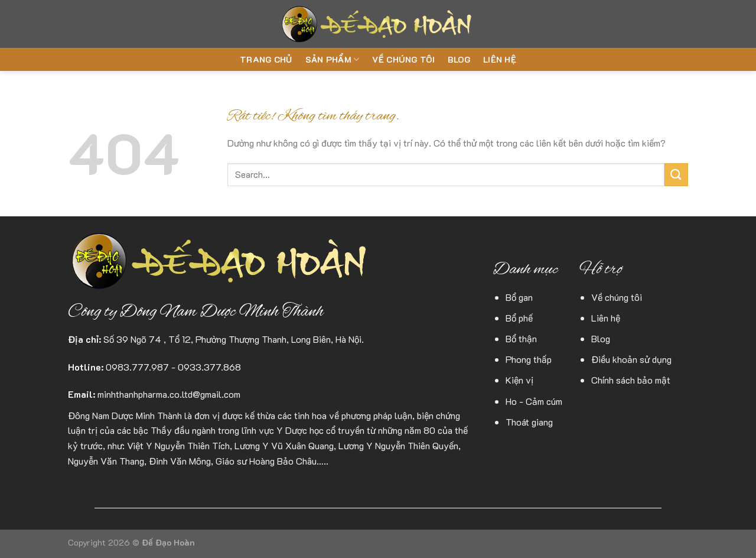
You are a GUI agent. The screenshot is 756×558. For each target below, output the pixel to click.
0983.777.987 (137, 367)
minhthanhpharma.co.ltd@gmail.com (169, 394)
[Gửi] (676, 175)
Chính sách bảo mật (631, 380)
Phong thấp (529, 359)
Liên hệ (500, 59)
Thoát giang (529, 422)
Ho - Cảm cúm (534, 401)
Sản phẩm (333, 60)
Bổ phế (519, 318)
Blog (459, 59)
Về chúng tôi (403, 59)
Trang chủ (266, 59)
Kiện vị (519, 380)
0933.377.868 (209, 367)
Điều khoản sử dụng (631, 359)
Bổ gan (519, 297)
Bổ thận (521, 338)
